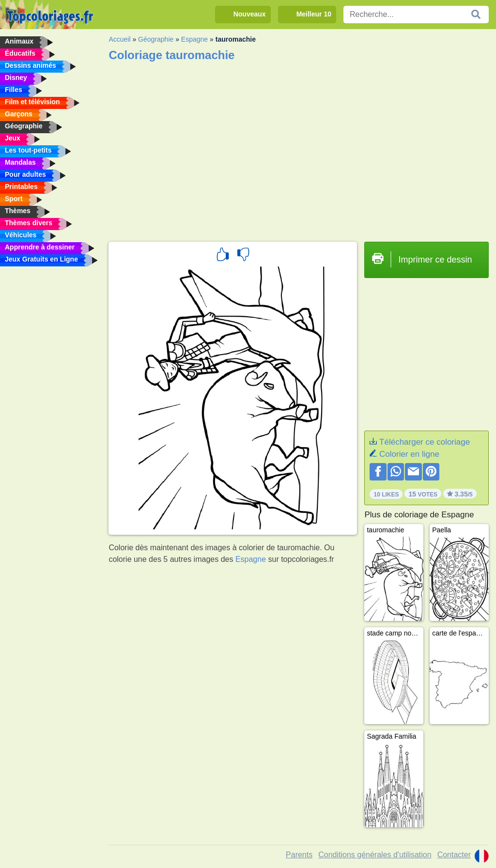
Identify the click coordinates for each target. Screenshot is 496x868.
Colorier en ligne (409, 454)
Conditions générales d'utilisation (375, 855)
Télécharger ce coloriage (425, 442)
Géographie (156, 39)
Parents (299, 855)
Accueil (119, 39)
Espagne (194, 39)
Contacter (454, 855)
